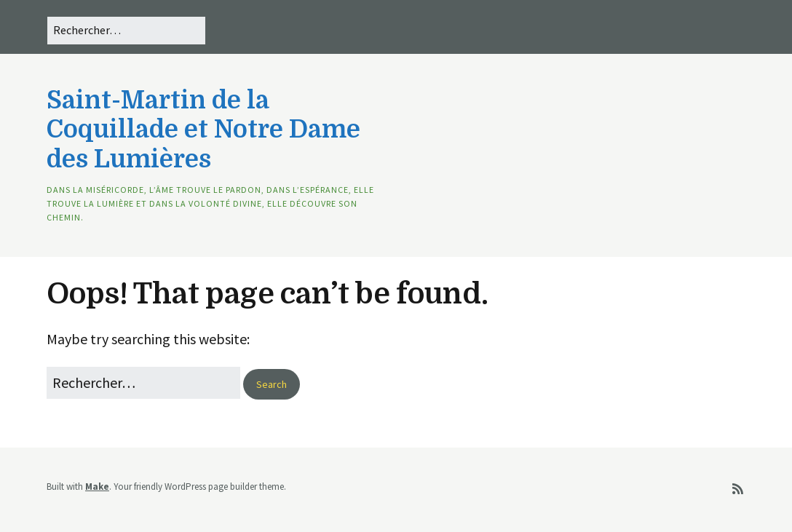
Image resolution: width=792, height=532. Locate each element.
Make (97, 487)
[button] (272, 384)
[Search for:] (126, 31)
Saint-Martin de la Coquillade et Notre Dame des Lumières (203, 130)
